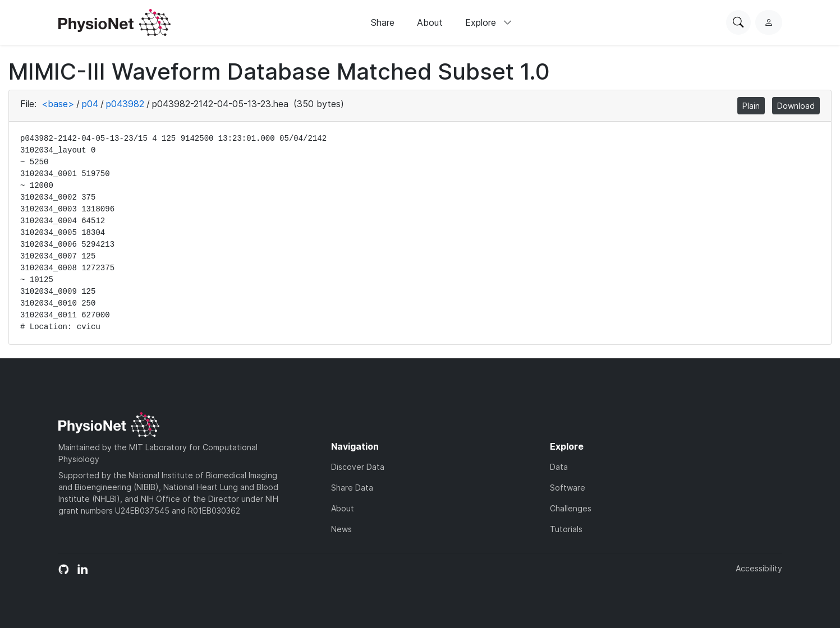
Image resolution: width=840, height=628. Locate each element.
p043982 (125, 104)
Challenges (571, 508)
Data (559, 467)
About (430, 22)
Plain (751, 106)
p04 (90, 104)
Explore (489, 22)
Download (796, 106)
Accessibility (759, 568)
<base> (58, 104)
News (341, 529)
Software (568, 488)
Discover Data (358, 467)
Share (383, 22)
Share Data (352, 488)
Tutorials (566, 529)
